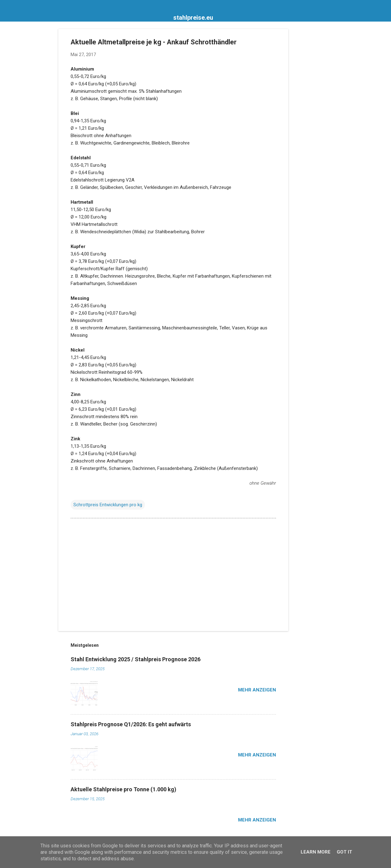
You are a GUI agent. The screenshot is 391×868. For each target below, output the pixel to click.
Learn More (316, 852)
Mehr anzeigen (257, 690)
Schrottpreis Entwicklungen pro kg (108, 505)
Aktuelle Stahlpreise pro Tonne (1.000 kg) (123, 789)
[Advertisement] (313, 121)
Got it (344, 852)
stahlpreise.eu (193, 18)
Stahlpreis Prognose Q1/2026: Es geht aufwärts (131, 724)
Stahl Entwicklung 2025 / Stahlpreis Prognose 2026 (136, 659)
